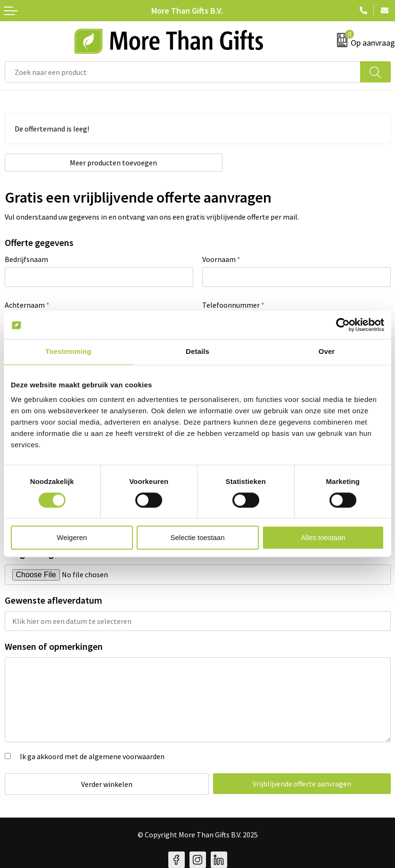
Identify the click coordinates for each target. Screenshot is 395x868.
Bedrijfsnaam (26, 259)
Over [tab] (327, 351)
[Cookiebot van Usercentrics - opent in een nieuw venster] (343, 325)
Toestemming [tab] (68, 351)
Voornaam (221, 259)
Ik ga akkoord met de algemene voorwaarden (92, 756)
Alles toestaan (323, 538)
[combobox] (183, 72)
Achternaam (27, 305)
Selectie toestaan (197, 538)
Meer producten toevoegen (101, 163)
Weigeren (72, 538)
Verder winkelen (103, 784)
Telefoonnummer (233, 305)
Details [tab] (197, 351)
